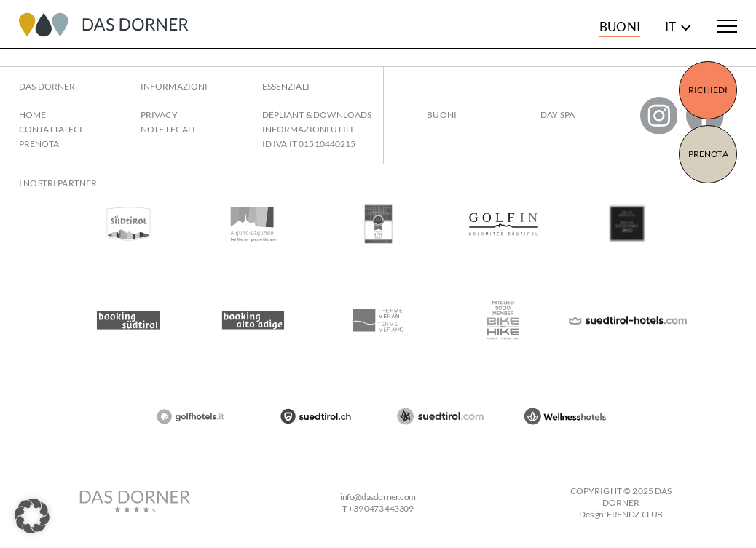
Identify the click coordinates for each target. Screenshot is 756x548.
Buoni (620, 27)
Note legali (168, 129)
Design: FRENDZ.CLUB (621, 514)
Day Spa (558, 115)
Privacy (159, 115)
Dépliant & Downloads (317, 115)
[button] (32, 516)
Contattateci (51, 129)
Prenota (708, 154)
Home (32, 115)
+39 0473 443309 (381, 508)
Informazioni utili (308, 129)
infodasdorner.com (378, 497)
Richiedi (708, 90)
